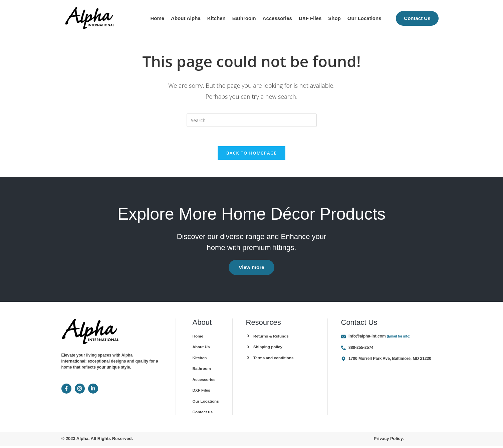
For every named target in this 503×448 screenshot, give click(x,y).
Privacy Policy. (389, 441)
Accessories (277, 18)
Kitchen (216, 18)
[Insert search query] (252, 120)
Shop (334, 18)
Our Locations (364, 18)
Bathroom (244, 18)
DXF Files (310, 18)
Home (157, 18)
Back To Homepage (251, 154)
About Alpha (186, 18)
